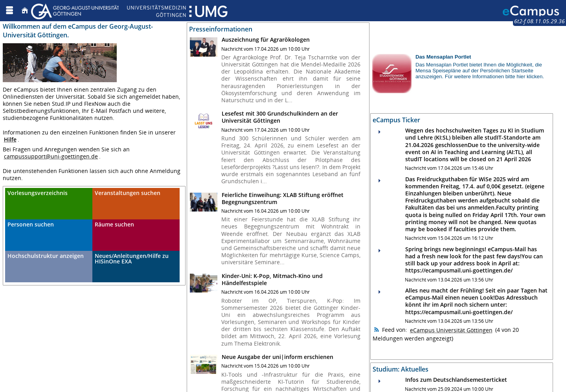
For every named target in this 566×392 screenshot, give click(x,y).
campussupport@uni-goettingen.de (51, 156)
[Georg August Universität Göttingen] (129, 10)
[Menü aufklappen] (9, 10)
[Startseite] (25, 10)
